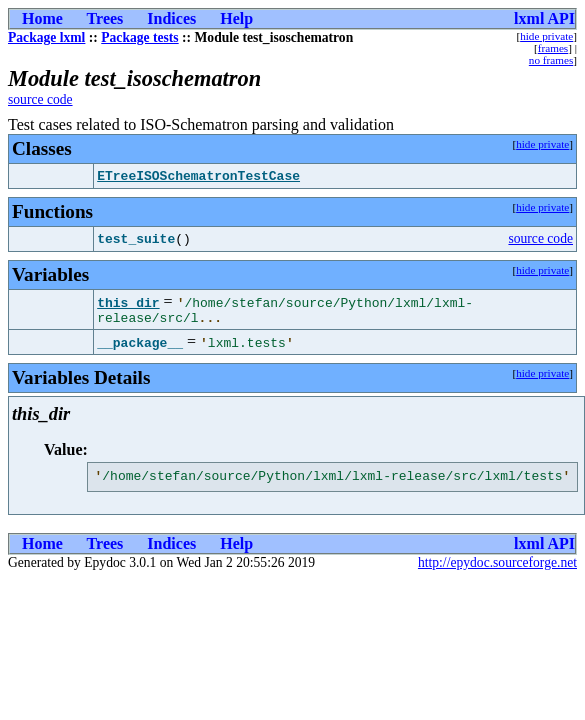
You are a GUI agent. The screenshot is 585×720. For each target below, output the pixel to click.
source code (40, 99)
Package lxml (46, 37)
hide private (546, 36)
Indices (171, 18)
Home (42, 18)
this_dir (128, 302)
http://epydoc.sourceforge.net (497, 568)
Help (236, 18)
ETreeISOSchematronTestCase (198, 176)
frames (553, 48)
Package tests (139, 37)
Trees (105, 18)
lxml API (544, 18)
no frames (551, 60)
